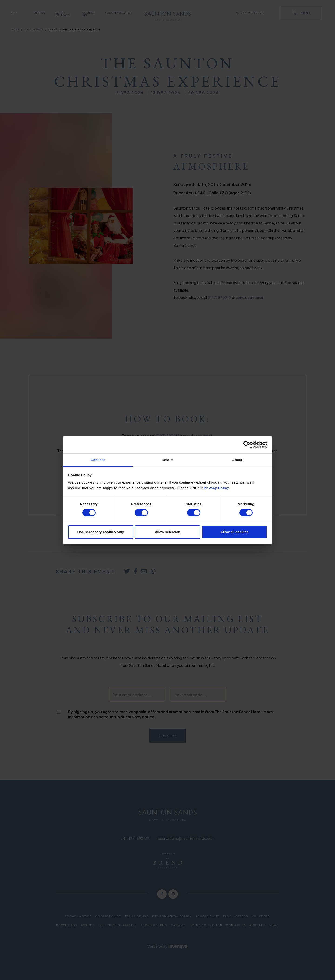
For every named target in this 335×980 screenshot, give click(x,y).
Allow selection (167, 532)
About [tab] (237, 459)
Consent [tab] (98, 459)
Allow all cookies (234, 532)
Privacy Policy (216, 488)
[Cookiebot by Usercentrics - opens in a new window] (247, 444)
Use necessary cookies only (100, 532)
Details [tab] (167, 459)
